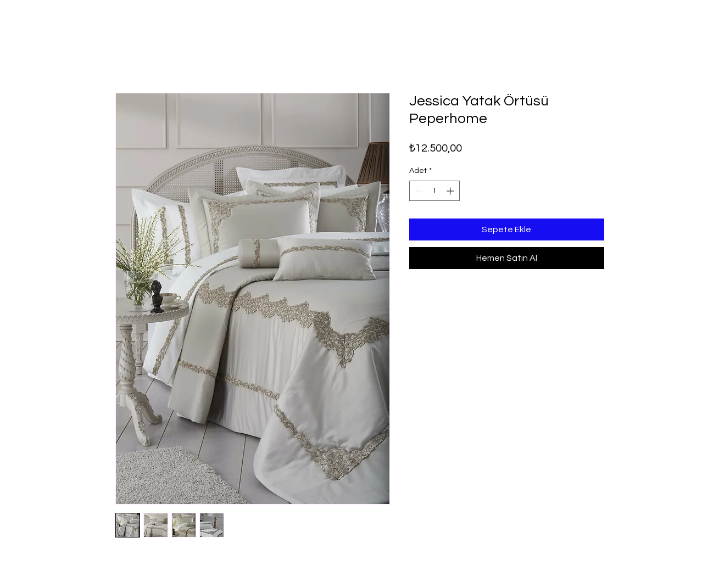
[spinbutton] (434, 191)
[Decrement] (418, 191)
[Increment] (451, 191)
